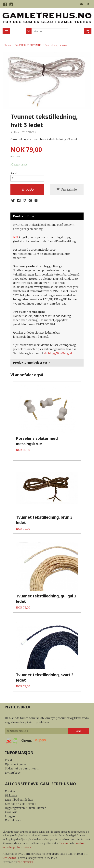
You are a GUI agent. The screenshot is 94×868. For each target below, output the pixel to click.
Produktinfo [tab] (22, 216)
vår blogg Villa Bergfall (58, 353)
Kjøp (27, 189)
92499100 (9, 858)
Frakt (9, 760)
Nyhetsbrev (13, 773)
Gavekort (11, 812)
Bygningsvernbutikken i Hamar (26, 808)
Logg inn (11, 816)
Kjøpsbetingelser (16, 764)
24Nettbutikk (25, 862)
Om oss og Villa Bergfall (21, 804)
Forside (8, 45)
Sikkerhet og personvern (22, 769)
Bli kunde (11, 796)
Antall (14, 173)
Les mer (65, 843)
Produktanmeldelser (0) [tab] (30, 363)
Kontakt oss (13, 821)
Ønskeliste (67, 189)
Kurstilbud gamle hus (19, 800)
